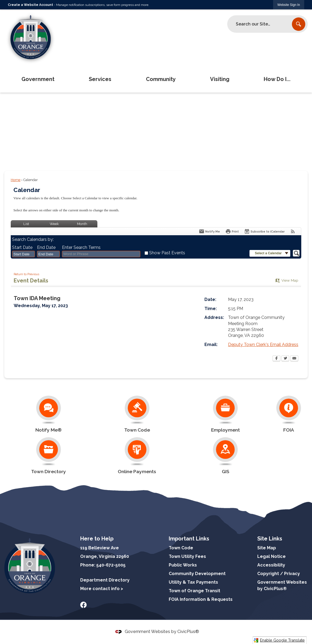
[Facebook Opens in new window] (276, 359)
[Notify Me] (209, 231)
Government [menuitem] (38, 79)
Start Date (22, 247)
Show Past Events (167, 253)
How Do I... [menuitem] (277, 79)
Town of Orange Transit (194, 591)
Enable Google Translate (279, 640)
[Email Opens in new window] (294, 359)
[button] (299, 24)
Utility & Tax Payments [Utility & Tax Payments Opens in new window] (193, 582)
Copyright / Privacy (279, 574)
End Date (46, 247)
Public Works (183, 565)
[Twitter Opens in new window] (285, 359)
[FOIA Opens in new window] (289, 414)
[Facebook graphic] (83, 605)
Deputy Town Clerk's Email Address (263, 345)
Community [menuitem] (161, 79)
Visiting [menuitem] (220, 79)
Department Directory (105, 580)
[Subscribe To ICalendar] (264, 231)
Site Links (270, 539)
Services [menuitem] (100, 79)
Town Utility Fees (187, 556)
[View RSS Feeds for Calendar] (293, 231)
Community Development (197, 574)
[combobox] (23, 254)
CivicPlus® (188, 632)
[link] (289, 5)
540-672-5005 (111, 565)
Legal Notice (271, 556)
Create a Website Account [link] (30, 5)
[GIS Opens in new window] (226, 456)
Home (16, 180)
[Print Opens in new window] (232, 231)
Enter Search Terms (81, 247)
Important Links (189, 539)
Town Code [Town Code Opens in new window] (181, 548)
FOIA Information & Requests (201, 599)
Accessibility (271, 565)
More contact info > (102, 589)
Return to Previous (26, 274)
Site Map (267, 548)
